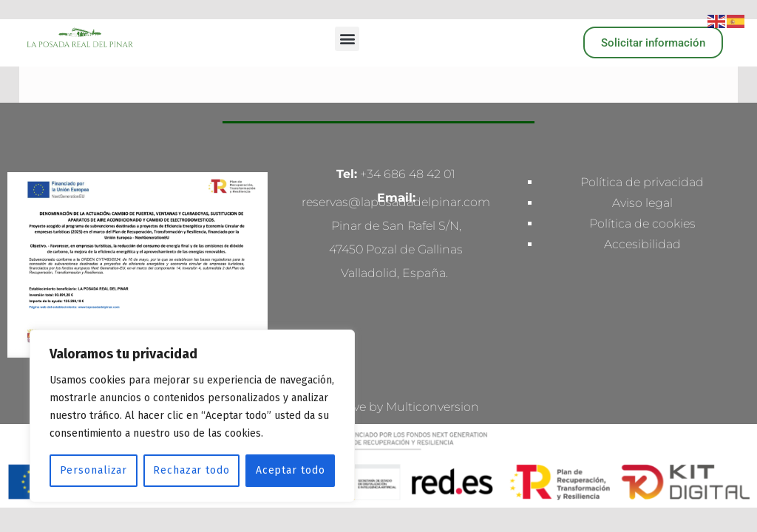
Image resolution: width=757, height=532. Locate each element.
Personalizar (94, 470)
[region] (192, 416)
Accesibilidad (642, 244)
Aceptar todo (291, 470)
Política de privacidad (642, 182)
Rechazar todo (191, 470)
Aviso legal (642, 203)
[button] (347, 39)
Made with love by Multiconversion (379, 407)
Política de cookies (642, 224)
